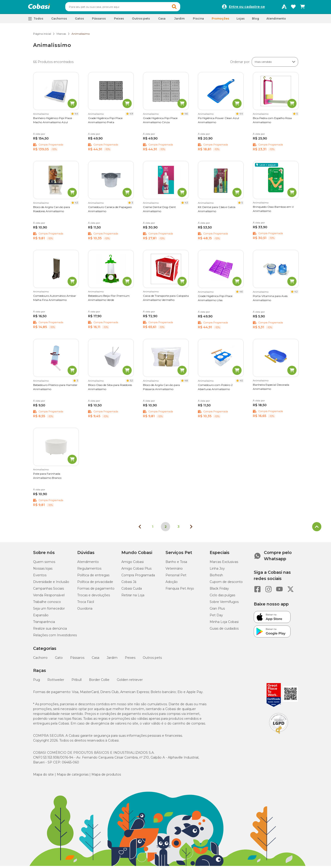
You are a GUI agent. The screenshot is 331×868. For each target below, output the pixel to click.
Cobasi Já (129, 584)
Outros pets (152, 660)
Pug (37, 682)
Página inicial (42, 36)
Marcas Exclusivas (224, 564)
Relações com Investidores (55, 637)
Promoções (220, 21)
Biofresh (216, 577)
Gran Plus (217, 611)
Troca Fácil (86, 604)
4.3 (76, 205)
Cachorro (40, 660)
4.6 (186, 116)
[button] (183, 8)
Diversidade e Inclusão (51, 584)
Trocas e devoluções (94, 597)
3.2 (131, 383)
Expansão (41, 617)
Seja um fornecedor (49, 611)
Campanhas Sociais (49, 591)
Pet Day (216, 617)
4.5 (241, 383)
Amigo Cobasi (133, 564)
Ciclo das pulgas (222, 597)
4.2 (296, 294)
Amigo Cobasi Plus (136, 571)
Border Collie (99, 682)
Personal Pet (176, 577)
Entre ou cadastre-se (247, 8)
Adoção (172, 584)
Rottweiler (56, 682)
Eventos (40, 577)
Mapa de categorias (73, 777)
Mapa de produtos (106, 777)
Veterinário (174, 571)
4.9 (131, 116)
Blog (255, 21)
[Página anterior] (140, 529)
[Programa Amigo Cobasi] (284, 8)
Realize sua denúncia (50, 631)
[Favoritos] (293, 8)
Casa (96, 660)
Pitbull (77, 682)
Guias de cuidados (224, 631)
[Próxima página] (191, 529)
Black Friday (219, 591)
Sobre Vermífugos (224, 604)
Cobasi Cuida (132, 591)
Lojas (241, 21)
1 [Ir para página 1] (153, 529)
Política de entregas (93, 577)
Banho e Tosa (176, 564)
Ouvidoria (85, 611)
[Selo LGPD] (279, 736)
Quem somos (44, 564)
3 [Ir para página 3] (178, 529)
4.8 (186, 383)
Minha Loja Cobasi (224, 624)
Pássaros (77, 660)
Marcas (61, 36)
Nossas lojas (43, 571)
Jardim (112, 660)
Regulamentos (89, 571)
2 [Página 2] (166, 529)
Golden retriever (130, 682)
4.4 (76, 116)
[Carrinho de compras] (302, 8)
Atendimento (276, 21)
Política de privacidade (95, 584)
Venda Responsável (49, 597)
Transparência (44, 624)
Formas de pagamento (96, 591)
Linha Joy (217, 571)
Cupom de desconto (226, 584)
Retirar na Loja (133, 597)
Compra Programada (138, 577)
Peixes (130, 660)
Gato (59, 660)
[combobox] (131, 8)
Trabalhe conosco (47, 604)
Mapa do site (43, 777)
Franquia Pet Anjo (180, 591)
